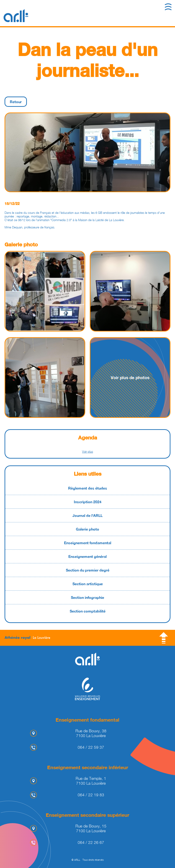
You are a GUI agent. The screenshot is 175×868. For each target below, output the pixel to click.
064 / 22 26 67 (91, 842)
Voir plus (87, 452)
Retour (16, 102)
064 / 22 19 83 (91, 795)
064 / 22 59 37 (91, 747)
